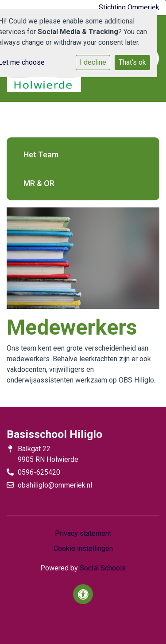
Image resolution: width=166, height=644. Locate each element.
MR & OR (39, 183)
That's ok (132, 62)
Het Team (41, 154)
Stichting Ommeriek (129, 7)
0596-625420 (39, 472)
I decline (93, 62)
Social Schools (103, 568)
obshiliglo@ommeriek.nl (55, 485)
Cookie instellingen (83, 548)
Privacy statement (83, 533)
